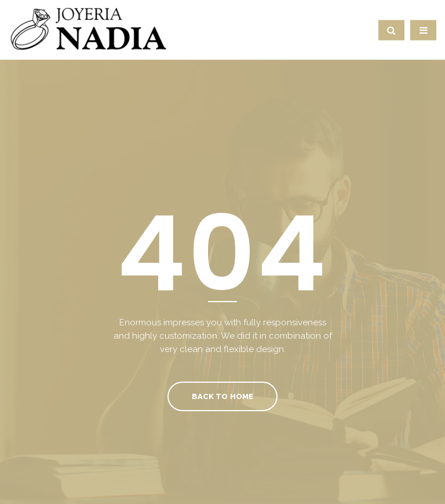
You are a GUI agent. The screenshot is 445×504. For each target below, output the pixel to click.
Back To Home (222, 396)
